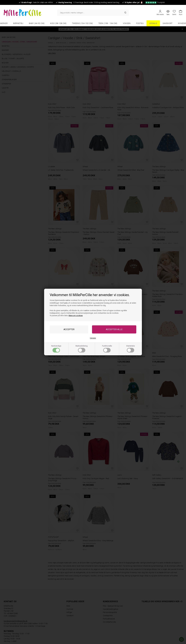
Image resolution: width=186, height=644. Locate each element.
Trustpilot (155, 2)
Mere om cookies (76, 315)
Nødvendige (56, 349)
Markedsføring (82, 349)
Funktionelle (107, 349)
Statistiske (130, 349)
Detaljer (93, 338)
